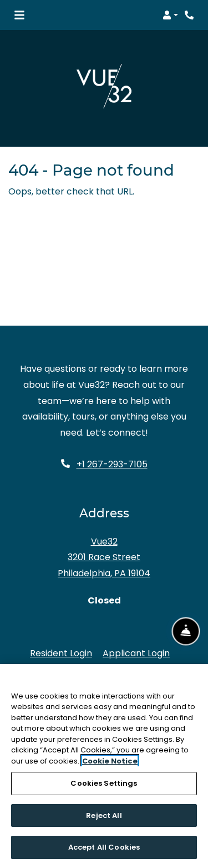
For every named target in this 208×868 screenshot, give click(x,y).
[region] (104, 766)
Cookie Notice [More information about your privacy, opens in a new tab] (110, 761)
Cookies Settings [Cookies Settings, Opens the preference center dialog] (104, 783)
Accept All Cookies (104, 847)
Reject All (104, 815)
